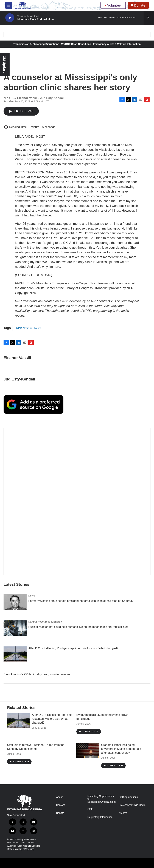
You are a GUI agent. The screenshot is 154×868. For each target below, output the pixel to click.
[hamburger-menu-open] (9, 5)
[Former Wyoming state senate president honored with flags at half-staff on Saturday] (15, 602)
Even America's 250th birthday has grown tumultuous (37, 674)
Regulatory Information (100, 817)
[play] (10, 18)
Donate (140, 5)
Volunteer (113, 5)
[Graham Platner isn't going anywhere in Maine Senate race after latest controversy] (88, 751)
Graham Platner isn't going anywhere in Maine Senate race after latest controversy (121, 749)
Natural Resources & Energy (45, 622)
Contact (60, 805)
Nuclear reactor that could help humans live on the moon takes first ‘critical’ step (78, 627)
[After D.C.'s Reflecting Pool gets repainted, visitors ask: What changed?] (15, 654)
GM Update (4, 64)
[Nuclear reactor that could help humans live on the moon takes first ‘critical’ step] (15, 628)
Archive (123, 813)
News (32, 596)
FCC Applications (128, 797)
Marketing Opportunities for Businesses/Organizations (101, 799)
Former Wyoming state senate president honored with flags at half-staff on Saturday (81, 601)
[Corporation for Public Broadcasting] (3, 865)
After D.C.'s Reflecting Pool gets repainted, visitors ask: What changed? (73, 648)
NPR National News (29, 328)
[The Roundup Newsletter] (77, 501)
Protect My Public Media (132, 805)
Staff (90, 809)
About (59, 797)
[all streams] (149, 18)
